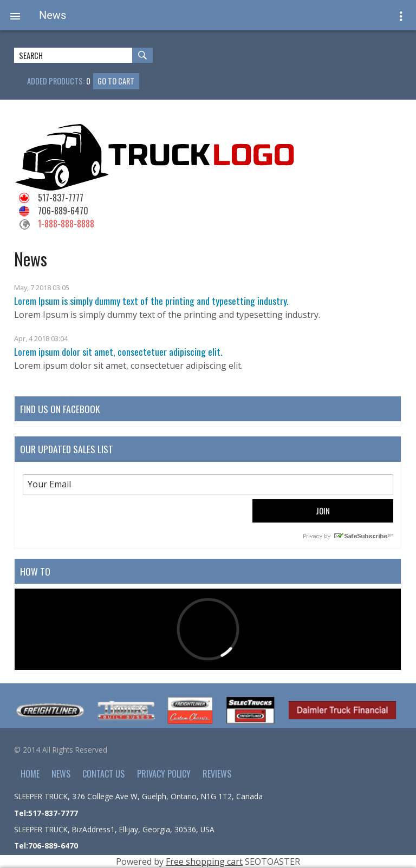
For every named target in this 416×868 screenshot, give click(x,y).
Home (30, 774)
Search (147, 57)
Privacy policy (164, 774)
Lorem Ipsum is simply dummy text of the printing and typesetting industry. (151, 301)
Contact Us (103, 774)
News (61, 774)
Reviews (217, 774)
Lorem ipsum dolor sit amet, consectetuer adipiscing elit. (118, 351)
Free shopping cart (204, 862)
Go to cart (116, 81)
